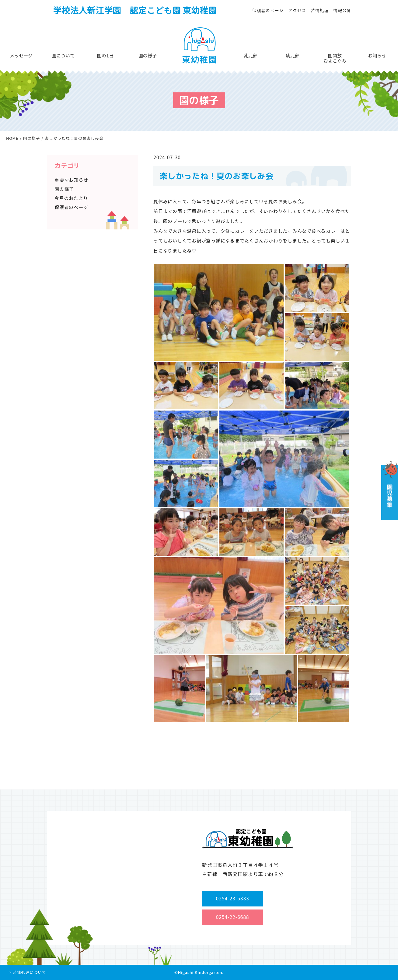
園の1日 (105, 56)
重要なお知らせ (71, 180)
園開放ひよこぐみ (335, 58)
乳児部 (251, 56)
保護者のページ (268, 10)
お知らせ (377, 56)
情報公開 (342, 10)
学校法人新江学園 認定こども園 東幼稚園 (135, 10)
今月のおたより (71, 198)
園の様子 (148, 56)
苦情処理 (320, 10)
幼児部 (293, 56)
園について (63, 56)
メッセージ (21, 56)
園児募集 (389, 490)
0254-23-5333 (233, 899)
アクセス (297, 10)
